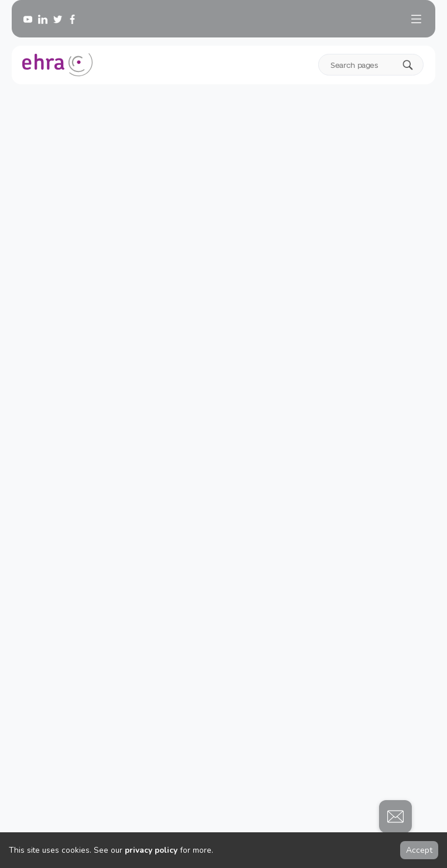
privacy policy (151, 850)
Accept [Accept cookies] (419, 850)
